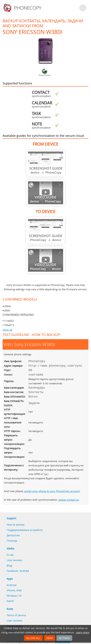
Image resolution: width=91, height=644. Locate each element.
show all (7, 330)
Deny (50, 638)
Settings (64, 638)
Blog (9, 565)
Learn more (82, 632)
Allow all (33, 638)
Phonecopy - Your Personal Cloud (23, 8)
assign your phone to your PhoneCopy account (52, 491)
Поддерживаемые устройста (25, 530)
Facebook (12, 571)
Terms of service (16, 615)
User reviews (14, 560)
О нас (10, 555)
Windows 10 (14, 596)
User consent (14, 620)
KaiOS (10, 601)
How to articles (16, 525)
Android (12, 585)
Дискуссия (13, 535)
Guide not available (46, 163)
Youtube (24, 571)
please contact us (69, 500)
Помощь (12, 540)
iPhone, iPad (14, 590)
